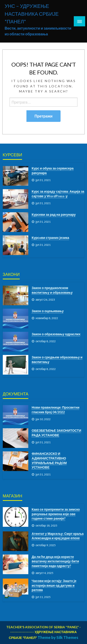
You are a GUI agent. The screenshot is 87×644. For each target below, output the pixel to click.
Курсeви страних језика (51, 238)
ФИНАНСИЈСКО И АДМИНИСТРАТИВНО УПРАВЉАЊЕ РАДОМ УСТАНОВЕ (49, 460)
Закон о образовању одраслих (56, 334)
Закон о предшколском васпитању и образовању (52, 290)
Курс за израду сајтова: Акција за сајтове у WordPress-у (58, 194)
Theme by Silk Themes (58, 637)
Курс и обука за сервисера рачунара (53, 171)
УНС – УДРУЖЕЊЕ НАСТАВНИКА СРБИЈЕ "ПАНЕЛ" (32, 14)
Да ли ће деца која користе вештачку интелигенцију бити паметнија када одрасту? (55, 561)
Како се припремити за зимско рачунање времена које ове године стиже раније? (56, 514)
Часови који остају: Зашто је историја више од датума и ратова (54, 585)
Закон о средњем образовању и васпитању (57, 359)
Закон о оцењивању (48, 311)
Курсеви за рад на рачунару (54, 214)
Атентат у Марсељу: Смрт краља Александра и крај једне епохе (58, 536)
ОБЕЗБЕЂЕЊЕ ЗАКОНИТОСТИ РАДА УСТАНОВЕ (56, 433)
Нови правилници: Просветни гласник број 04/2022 (56, 410)
